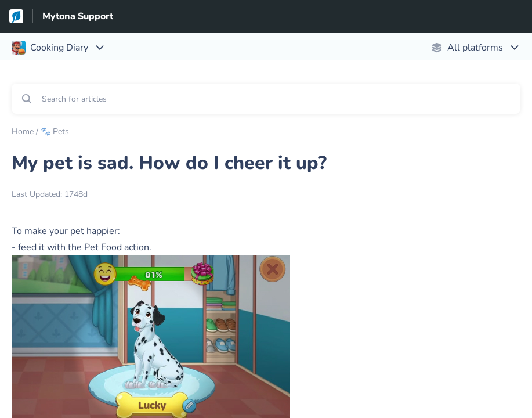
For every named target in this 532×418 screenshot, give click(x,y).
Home (23, 131)
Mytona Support (78, 16)
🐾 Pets (55, 131)
